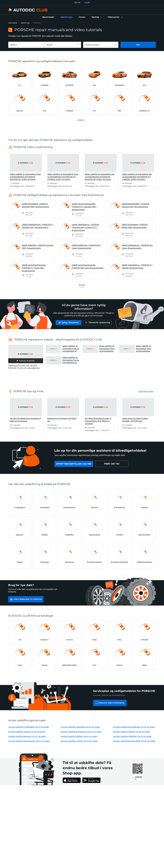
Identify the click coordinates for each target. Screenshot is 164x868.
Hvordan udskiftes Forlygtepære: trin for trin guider (29, 727)
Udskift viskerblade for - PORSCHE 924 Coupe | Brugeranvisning (137, 247)
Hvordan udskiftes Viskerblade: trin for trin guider (80, 727)
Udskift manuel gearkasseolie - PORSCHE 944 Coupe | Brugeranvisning (88, 266)
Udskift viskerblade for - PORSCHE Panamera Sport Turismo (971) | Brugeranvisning (85, 227)
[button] (96, 17)
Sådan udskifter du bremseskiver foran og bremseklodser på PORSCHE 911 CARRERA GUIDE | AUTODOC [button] (144, 349)
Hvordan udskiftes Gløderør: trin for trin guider (131, 732)
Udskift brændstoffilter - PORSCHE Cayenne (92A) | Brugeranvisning (135, 205)
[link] (48, 17)
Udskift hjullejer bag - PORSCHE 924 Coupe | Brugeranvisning (86, 247)
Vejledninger (25, 23)
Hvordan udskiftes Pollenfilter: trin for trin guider (132, 736)
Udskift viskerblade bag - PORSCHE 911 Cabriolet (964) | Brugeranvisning (38, 226)
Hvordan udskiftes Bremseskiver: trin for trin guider (81, 732)
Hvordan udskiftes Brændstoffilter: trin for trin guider (134, 741)
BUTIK (77, 2)
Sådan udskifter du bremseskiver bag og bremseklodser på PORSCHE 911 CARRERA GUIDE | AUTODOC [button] (71, 360)
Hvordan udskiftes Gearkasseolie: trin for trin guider (29, 741)
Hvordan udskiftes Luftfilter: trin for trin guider (79, 741)
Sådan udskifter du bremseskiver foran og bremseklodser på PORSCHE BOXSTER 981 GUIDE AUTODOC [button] (108, 349)
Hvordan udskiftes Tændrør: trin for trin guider (27, 732)
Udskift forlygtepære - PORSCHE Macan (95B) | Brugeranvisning (135, 226)
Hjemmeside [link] (13, 23)
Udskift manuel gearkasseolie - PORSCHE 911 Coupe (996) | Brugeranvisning (34, 268)
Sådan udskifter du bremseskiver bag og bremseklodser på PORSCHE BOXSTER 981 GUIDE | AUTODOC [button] (71, 349)
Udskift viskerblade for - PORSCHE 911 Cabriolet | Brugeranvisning (137, 266)
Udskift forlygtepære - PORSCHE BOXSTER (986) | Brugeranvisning (35, 205)
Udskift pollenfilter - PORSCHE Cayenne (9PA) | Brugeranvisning (38, 247)
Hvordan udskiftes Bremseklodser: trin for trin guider (134, 727)
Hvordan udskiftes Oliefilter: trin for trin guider (79, 736)
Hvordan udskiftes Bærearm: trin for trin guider (27, 736)
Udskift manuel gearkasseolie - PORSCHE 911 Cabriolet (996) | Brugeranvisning (84, 207)
